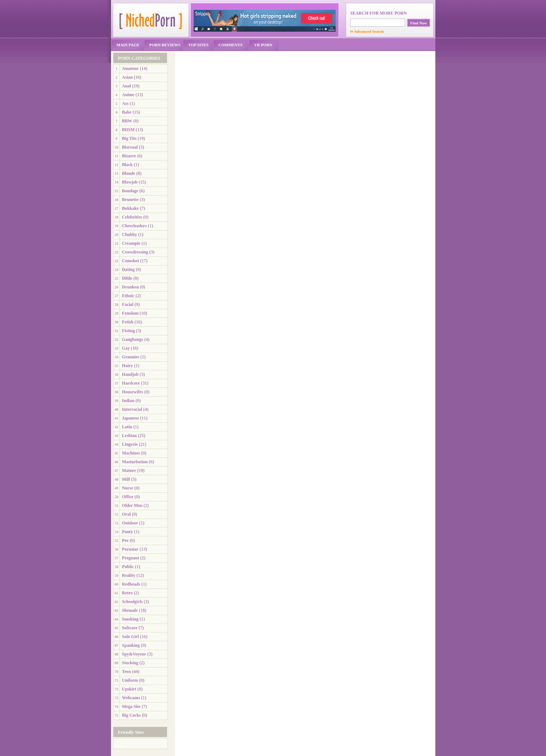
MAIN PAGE (128, 45)
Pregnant (130, 558)
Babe (127, 112)
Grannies (130, 357)
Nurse (128, 488)
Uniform (130, 680)
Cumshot (130, 261)
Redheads (131, 584)
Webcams (131, 698)
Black (127, 165)
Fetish (128, 322)
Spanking (131, 645)
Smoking (130, 619)
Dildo (127, 278)
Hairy (127, 366)
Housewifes (132, 392)
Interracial (132, 409)
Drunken (130, 287)
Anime (128, 95)
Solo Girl (130, 637)
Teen (126, 672)
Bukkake (130, 208)
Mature (129, 470)
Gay (126, 348)
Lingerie (130, 444)
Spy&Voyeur (134, 654)
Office (128, 497)
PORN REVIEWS (165, 45)
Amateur (130, 68)
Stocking (130, 663)
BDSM (128, 130)
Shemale (130, 610)
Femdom (130, 313)
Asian (127, 77)
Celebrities (132, 217)
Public (128, 567)
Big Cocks (131, 715)
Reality (129, 575)
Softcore (130, 628)
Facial (128, 304)
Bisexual (130, 147)
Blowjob (130, 182)
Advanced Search (367, 31)
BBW (127, 121)
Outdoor (130, 523)
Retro (127, 593)
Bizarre (129, 156)
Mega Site (131, 706)
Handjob (130, 374)
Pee (125, 540)
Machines (131, 453)
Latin (127, 427)
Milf (126, 479)
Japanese (130, 418)
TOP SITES (198, 45)
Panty (127, 532)
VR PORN (263, 45)
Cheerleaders (134, 226)
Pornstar (130, 549)
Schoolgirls (132, 602)
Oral (126, 514)
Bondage (130, 191)
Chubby (129, 235)
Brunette (130, 200)
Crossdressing (135, 252)
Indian (128, 401)
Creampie (131, 243)
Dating (128, 269)
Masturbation (135, 462)
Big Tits (129, 138)
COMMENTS (230, 45)
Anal (126, 86)
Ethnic (128, 296)
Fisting (128, 331)
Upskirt (129, 689)
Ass (125, 103)
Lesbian (129, 436)
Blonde (128, 173)
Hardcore (131, 383)
